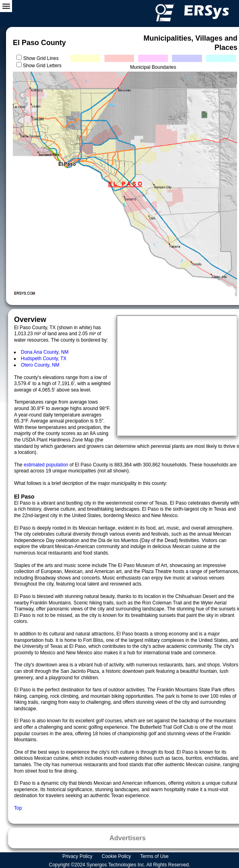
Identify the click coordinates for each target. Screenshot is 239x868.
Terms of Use (155, 856)
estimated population (47, 465)
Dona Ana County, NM (45, 352)
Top (18, 808)
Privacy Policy (78, 856)
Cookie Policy (117, 856)
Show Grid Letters (42, 66)
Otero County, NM (40, 365)
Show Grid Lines (42, 58)
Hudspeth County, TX (44, 359)
